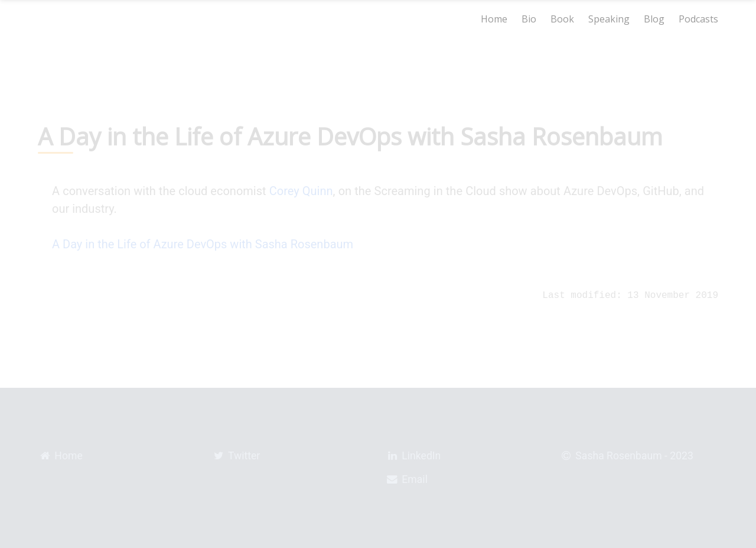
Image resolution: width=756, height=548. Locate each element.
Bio (529, 19)
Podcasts (698, 19)
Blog (654, 19)
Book (562, 19)
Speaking (609, 19)
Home (494, 19)
